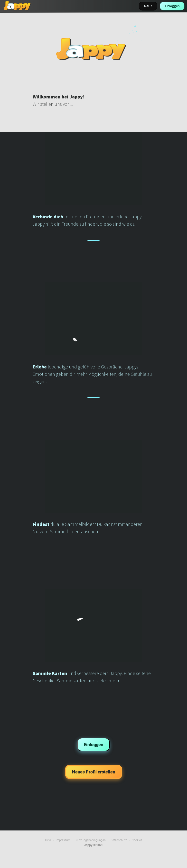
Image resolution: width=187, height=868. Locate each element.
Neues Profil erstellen (94, 772)
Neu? (148, 6)
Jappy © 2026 (94, 845)
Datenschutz (119, 840)
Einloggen (172, 6)
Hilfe (48, 840)
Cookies (137, 840)
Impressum (63, 840)
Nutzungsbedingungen (91, 840)
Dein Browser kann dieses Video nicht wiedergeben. (93, 49)
